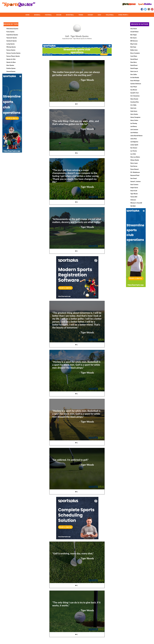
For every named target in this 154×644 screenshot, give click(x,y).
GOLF (99, 15)
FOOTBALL (48, 15)
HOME (27, 15)
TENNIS (81, 15)
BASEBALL (37, 15)
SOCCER (59, 15)
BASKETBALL (70, 15)
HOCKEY (90, 15)
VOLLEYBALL (110, 15)
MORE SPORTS (123, 15)
